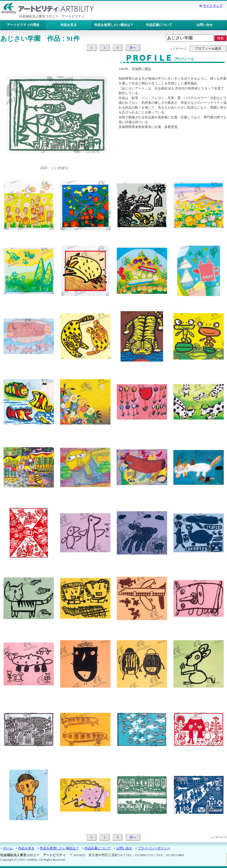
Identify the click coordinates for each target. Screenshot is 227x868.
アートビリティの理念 (23, 25)
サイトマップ (213, 6)
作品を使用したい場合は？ (114, 25)
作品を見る (69, 25)
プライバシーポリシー (154, 848)
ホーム (8, 848)
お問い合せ (204, 25)
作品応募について (159, 25)
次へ (133, 48)
